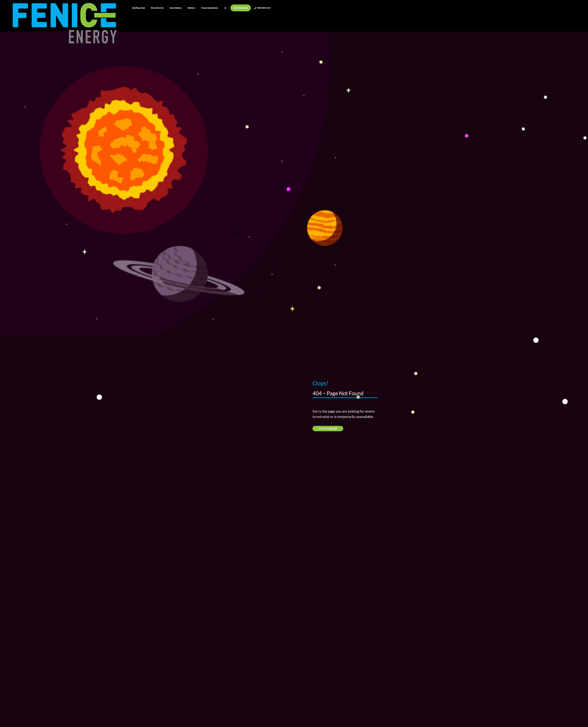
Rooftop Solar (139, 8)
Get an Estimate (241, 8)
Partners (191, 8)
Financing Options (210, 8)
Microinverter (157, 8)
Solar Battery (176, 8)
